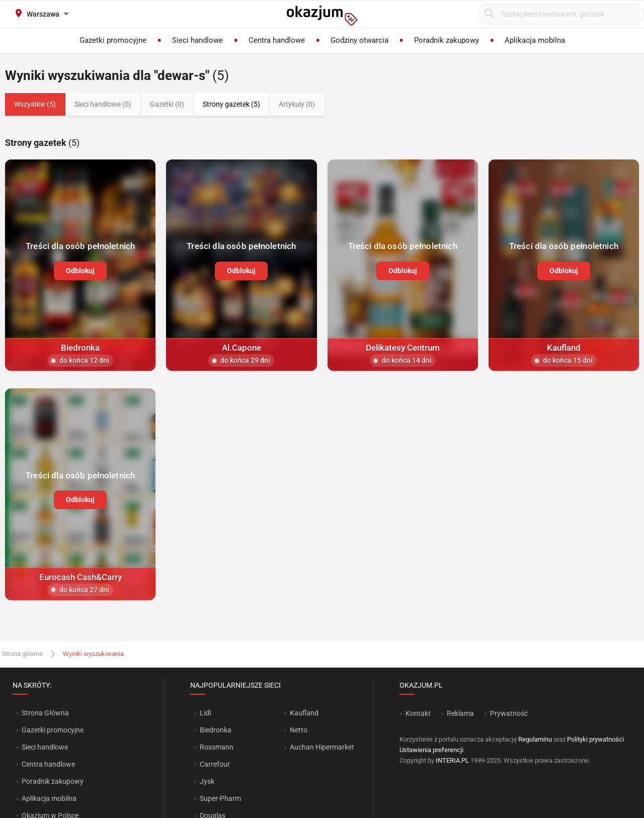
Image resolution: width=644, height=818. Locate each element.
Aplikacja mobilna (49, 798)
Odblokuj (80, 271)
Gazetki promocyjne (53, 730)
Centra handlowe (48, 764)
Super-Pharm (220, 798)
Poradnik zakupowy (53, 781)
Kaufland (304, 713)
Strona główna (22, 654)
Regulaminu (535, 739)
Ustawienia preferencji (431, 750)
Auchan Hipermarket (322, 747)
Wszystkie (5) (35, 104)
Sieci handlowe (45, 747)
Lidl (205, 713)
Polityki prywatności (595, 739)
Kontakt (418, 713)
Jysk (207, 781)
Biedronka (216, 730)
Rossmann (217, 747)
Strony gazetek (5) (231, 104)
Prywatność (509, 713)
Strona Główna (45, 713)
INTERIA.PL (452, 760)
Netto (299, 730)
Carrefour (215, 764)
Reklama (460, 713)
